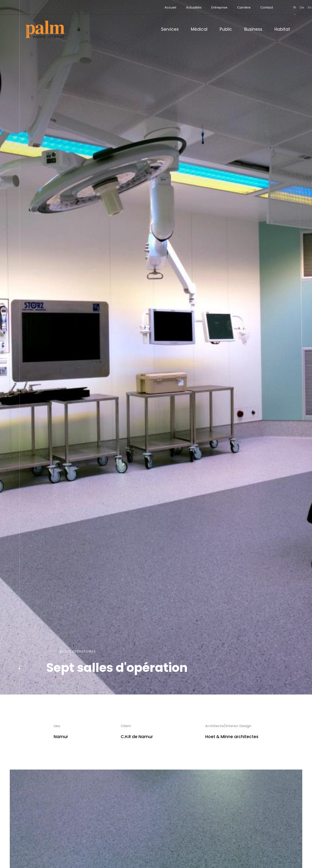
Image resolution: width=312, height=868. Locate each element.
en (288, 7)
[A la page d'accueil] (45, 29)
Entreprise (198, 7)
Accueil (149, 7)
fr (273, 7)
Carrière (222, 7)
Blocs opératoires (78, 651)
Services (170, 29)
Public (226, 29)
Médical (199, 29)
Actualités (172, 7)
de (281, 7)
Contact (245, 7)
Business (253, 29)
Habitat (282, 29)
